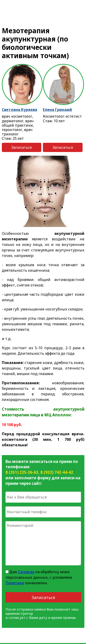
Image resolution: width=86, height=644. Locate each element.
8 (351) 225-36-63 (22, 472)
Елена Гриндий (57, 110)
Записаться (21, 147)
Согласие (26, 572)
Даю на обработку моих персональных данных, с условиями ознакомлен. (39, 577)
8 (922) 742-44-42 (57, 472)
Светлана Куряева (19, 110)
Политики (15, 583)
